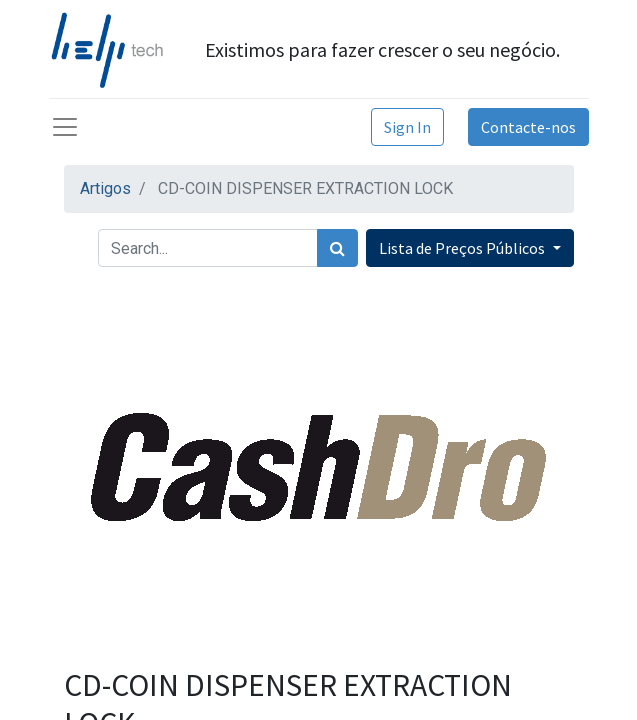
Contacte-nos (528, 127)
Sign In (407, 127)
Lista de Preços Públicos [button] (463, 248)
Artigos (105, 188)
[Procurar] (337, 248)
